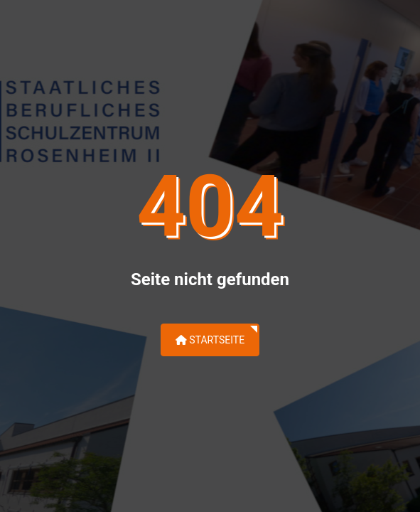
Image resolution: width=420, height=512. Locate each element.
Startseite (210, 340)
